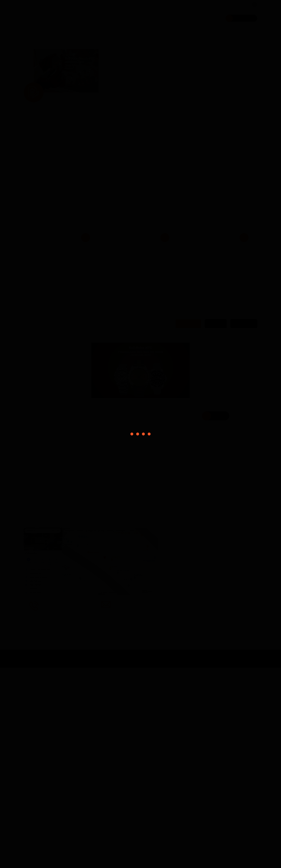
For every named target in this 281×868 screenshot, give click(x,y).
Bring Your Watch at (150, 320)
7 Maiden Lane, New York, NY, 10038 (225, 750)
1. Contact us (193, 743)
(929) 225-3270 (39, 4)
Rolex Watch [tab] (183, 524)
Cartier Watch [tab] (242, 524)
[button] (57, 201)
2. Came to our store (210, 750)
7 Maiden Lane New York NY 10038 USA (89, 4)
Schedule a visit (239, 18)
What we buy (163, 18)
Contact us (129, 279)
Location (214, 616)
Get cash (116, 331)
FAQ (187, 18)
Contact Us (208, 18)
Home (139, 18)
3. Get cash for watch (188, 757)
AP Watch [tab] (212, 524)
